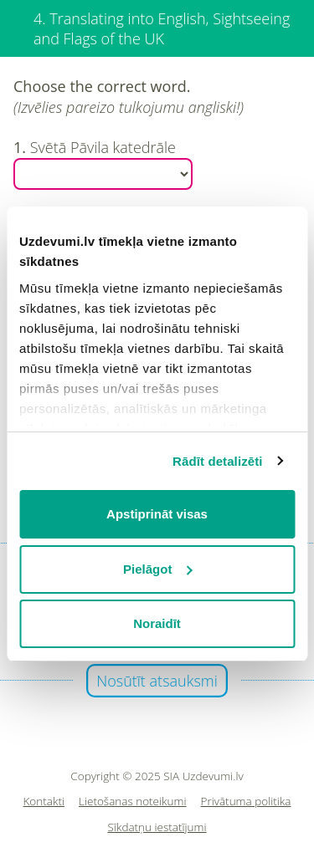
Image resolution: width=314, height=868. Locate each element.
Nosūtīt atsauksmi (157, 681)
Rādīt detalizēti (217, 461)
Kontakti (44, 802)
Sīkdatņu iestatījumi (157, 827)
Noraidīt (157, 623)
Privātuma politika (246, 802)
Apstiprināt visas (157, 514)
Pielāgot (157, 569)
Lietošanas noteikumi (133, 802)
